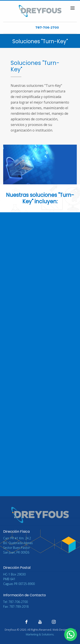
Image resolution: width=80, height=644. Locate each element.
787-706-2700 (47, 28)
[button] (71, 635)
